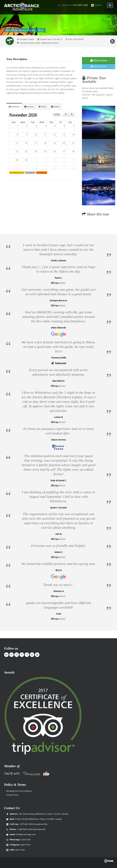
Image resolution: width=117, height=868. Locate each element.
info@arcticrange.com (26, 834)
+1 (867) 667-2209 (24, 829)
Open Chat (26, 840)
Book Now (99, 60)
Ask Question (99, 66)
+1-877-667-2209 (79, 5)
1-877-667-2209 (26, 824)
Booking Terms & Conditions (19, 791)
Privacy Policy (12, 795)
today (57, 114)
